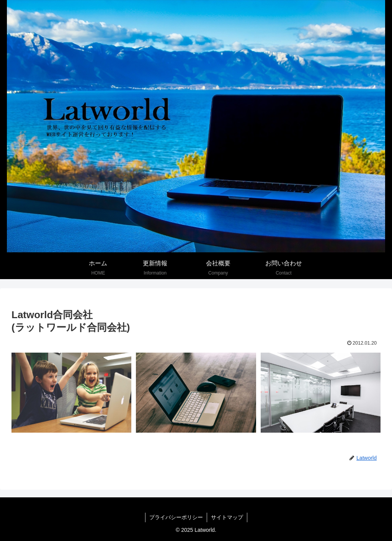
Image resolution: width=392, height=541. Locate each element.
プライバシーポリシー (176, 517)
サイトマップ (227, 517)
